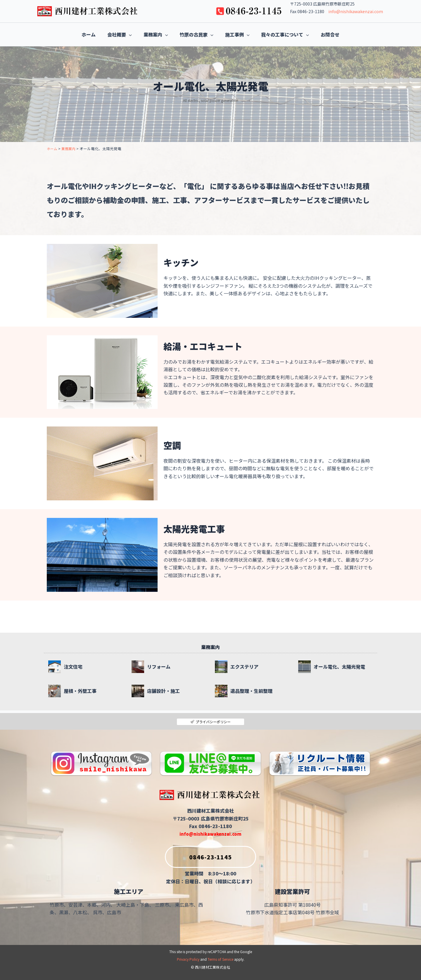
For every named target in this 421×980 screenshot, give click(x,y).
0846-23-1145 (198, 855)
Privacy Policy (188, 959)
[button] (117, 34)
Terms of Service (220, 959)
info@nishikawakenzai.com (356, 11)
